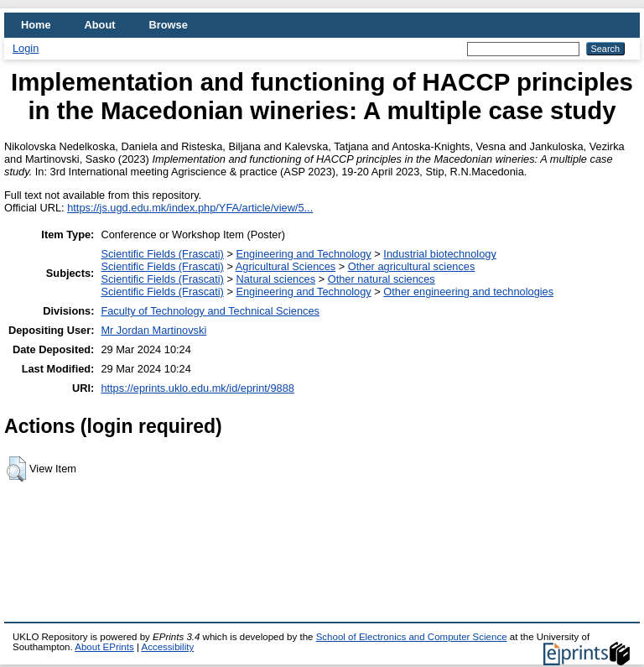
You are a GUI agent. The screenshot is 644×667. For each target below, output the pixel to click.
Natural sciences (275, 279)
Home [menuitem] (36, 25)
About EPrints (104, 647)
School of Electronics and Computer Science (412, 637)
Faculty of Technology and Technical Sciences (210, 311)
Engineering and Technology (303, 254)
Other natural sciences (382, 279)
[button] (16, 469)
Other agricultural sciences (412, 266)
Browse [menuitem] (169, 25)
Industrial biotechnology (439, 254)
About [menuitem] (100, 25)
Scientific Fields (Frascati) (162, 254)
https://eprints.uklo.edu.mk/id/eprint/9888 (197, 388)
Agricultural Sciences (286, 266)
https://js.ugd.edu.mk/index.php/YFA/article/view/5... (190, 208)
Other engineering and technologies (468, 292)
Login (26, 48)
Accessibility (167, 647)
